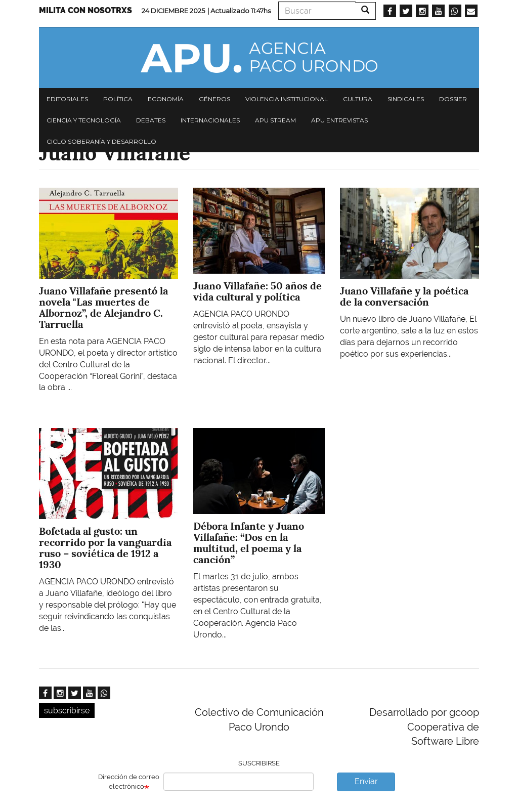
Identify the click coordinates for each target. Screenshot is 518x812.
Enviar (366, 781)
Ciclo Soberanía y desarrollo (101, 141)
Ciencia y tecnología (84, 120)
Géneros (214, 99)
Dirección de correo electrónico (129, 782)
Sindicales (406, 99)
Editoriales (67, 99)
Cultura (358, 99)
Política (118, 99)
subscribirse (67, 711)
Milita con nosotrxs (85, 10)
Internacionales (210, 120)
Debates (151, 120)
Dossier (453, 99)
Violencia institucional (287, 99)
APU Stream (275, 120)
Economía (166, 99)
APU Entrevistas (339, 120)
